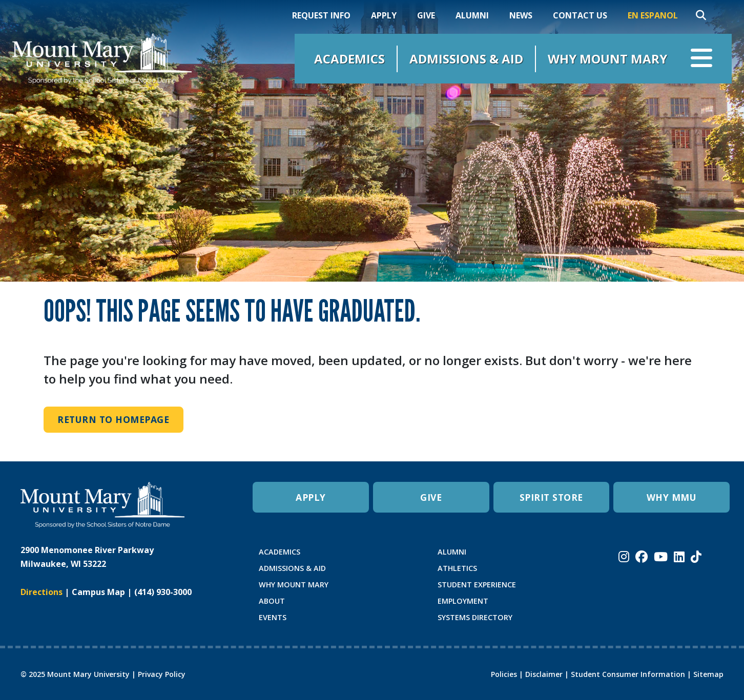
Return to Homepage (113, 419)
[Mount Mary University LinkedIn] (679, 557)
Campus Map (98, 592)
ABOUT (272, 601)
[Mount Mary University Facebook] (642, 557)
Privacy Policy (162, 674)
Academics (349, 59)
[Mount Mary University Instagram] (624, 557)
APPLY (311, 497)
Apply (384, 15)
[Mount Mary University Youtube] (661, 557)
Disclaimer (544, 674)
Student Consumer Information (628, 674)
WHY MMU (672, 497)
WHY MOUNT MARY (294, 585)
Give (426, 15)
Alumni (472, 15)
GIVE (431, 497)
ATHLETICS (457, 568)
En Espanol (653, 15)
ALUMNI (452, 552)
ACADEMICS (280, 552)
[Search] (701, 15)
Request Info (321, 15)
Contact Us (580, 15)
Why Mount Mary (607, 59)
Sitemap (708, 674)
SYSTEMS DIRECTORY (475, 617)
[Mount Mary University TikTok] (696, 557)
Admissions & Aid (466, 59)
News (521, 15)
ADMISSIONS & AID (292, 568)
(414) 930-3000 (163, 592)
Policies (504, 674)
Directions (42, 592)
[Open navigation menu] (701, 59)
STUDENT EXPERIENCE (477, 585)
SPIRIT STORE (551, 497)
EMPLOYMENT (463, 601)
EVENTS (273, 617)
